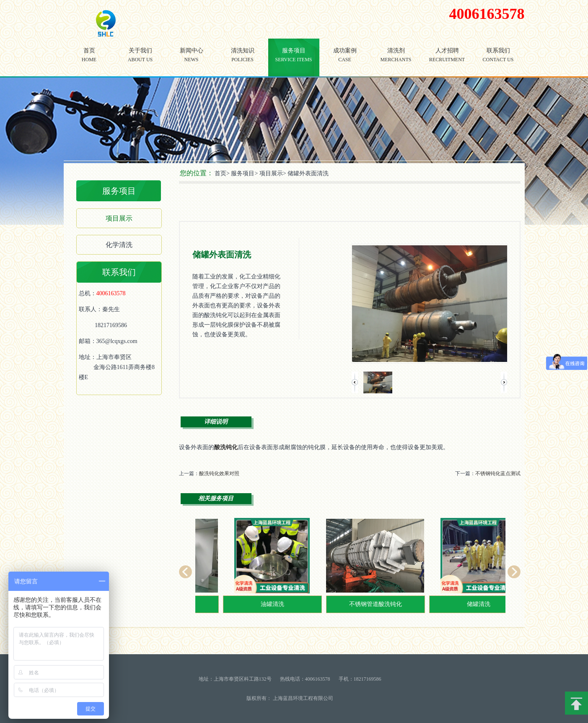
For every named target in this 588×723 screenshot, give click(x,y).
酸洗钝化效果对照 (219, 473)
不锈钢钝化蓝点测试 (498, 473)
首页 (89, 61)
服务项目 (294, 61)
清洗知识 (243, 61)
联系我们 (498, 61)
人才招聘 (447, 61)
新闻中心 (192, 61)
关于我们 (140, 61)
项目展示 (119, 218)
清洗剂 (396, 61)
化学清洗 (119, 245)
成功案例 (345, 61)
